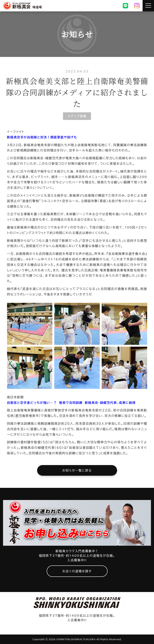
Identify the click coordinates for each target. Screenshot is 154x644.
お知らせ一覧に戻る (77, 470)
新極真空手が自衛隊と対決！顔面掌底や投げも (42, 137)
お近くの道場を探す (77, 571)
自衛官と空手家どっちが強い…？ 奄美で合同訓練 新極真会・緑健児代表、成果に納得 (71, 403)
